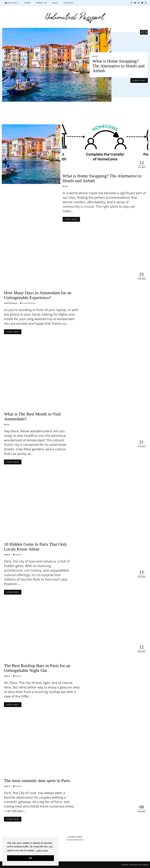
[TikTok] (139, 3)
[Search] (146, 3)
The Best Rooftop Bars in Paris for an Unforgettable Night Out (37, 668)
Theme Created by (135, 865)
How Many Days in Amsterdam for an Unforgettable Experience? (38, 295)
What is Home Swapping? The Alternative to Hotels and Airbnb (118, 66)
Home (28, 3)
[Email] (142, 3)
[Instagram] (132, 3)
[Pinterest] (135, 3)
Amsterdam (11, 303)
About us (42, 3)
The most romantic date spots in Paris (37, 780)
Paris (7, 555)
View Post (139, 81)
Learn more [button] (42, 850)
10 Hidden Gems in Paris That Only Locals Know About (36, 547)
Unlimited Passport (75, 16)
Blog (55, 3)
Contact (68, 3)
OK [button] (30, 858)
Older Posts (75, 837)
